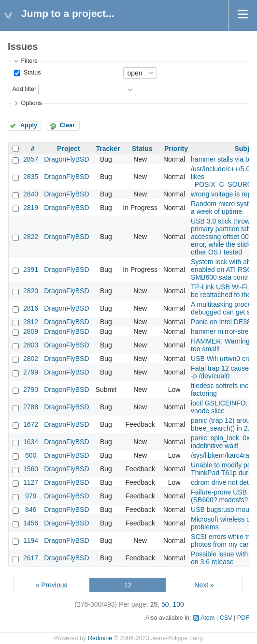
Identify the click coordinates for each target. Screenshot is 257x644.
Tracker (108, 149)
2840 (31, 194)
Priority (176, 149)
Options (31, 103)
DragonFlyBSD (66, 159)
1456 (31, 523)
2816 (31, 308)
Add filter (24, 89)
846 (31, 509)
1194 (31, 540)
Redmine (100, 638)
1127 (31, 482)
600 (31, 455)
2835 (31, 177)
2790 (31, 389)
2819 (31, 208)
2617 (31, 558)
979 (31, 496)
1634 (31, 442)
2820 (31, 291)
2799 (31, 372)
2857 (31, 159)
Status (31, 73)
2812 (31, 322)
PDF (243, 618)
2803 (31, 345)
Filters (29, 61)
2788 (31, 407)
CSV (226, 618)
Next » (204, 585)
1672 (31, 424)
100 (178, 604)
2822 (31, 237)
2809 (31, 331)
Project (68, 149)
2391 (31, 270)
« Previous (51, 585)
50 (165, 604)
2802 (31, 359)
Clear (67, 125)
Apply (29, 125)
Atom (207, 618)
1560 (31, 469)
